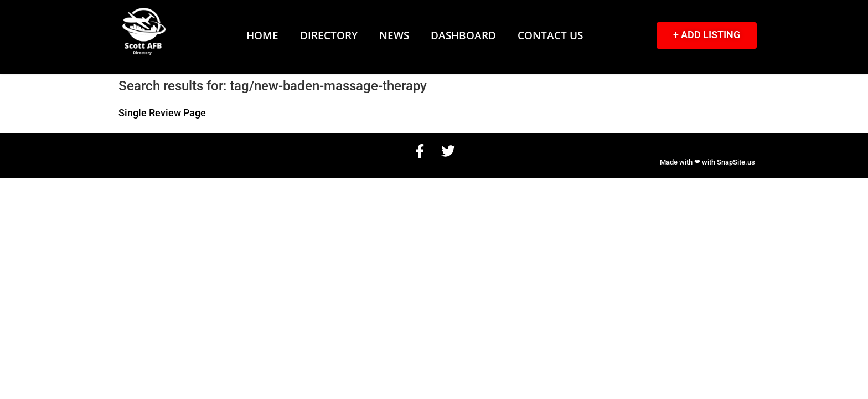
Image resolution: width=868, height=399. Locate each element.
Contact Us (550, 35)
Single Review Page (162, 113)
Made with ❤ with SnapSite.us (707, 162)
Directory (329, 35)
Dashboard (463, 35)
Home (262, 35)
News (394, 35)
